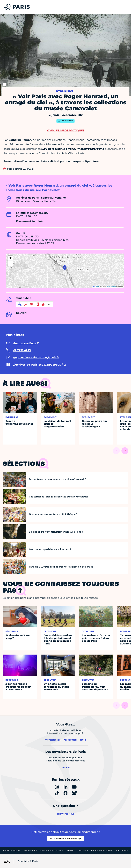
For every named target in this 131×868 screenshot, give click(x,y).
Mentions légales (12, 850)
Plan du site (122, 850)
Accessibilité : (44, 850)
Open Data (82, 850)
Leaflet (96, 287)
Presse (70, 850)
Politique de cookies (102, 850)
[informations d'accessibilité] (34, 304)
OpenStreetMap (111, 287)
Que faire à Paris (28, 861)
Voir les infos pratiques (66, 130)
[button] (65, 268)
